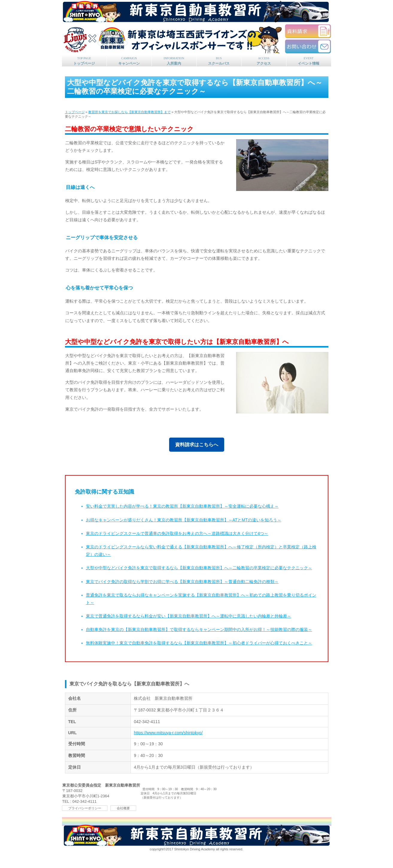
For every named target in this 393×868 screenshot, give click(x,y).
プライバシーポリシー (85, 808)
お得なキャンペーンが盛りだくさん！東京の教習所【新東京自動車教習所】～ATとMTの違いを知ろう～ (184, 520)
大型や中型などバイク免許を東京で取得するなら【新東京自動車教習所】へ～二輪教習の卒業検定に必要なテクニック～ (199, 568)
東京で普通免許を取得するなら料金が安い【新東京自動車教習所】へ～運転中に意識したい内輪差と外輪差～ (189, 616)
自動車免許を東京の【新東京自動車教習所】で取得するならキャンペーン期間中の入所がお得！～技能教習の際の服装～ (199, 629)
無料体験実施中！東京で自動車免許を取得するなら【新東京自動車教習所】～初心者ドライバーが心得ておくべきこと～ (199, 643)
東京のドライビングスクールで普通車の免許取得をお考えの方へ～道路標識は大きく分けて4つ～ (177, 533)
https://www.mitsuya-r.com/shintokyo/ (168, 733)
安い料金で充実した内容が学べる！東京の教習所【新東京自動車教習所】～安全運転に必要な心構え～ (182, 506)
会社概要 (123, 808)
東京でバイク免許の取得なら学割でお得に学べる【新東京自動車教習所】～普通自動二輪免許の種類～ (182, 582)
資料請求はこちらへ (197, 445)
